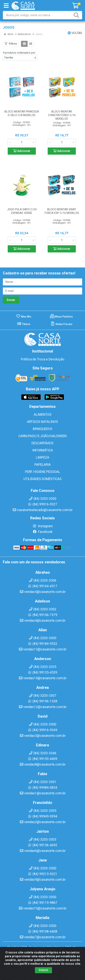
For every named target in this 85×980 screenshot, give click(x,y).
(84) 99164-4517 (42, 586)
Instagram (43, 526)
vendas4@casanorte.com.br (43, 621)
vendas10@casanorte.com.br (43, 908)
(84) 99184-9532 (42, 644)
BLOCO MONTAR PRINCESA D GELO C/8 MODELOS (22, 113)
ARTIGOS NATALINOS (42, 422)
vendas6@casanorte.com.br (43, 851)
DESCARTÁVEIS (42, 443)
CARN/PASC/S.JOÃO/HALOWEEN (42, 436)
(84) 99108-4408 (42, 931)
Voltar (75, 33)
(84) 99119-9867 (42, 903)
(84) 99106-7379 (42, 615)
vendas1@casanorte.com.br (43, 793)
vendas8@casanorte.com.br (43, 764)
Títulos (24, 324)
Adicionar (22, 151)
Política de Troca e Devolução (42, 359)
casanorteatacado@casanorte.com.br (42, 510)
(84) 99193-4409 (42, 759)
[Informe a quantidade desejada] (22, 142)
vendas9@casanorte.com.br (43, 880)
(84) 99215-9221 (42, 874)
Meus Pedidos (61, 317)
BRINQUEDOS (43, 429)
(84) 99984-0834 (42, 788)
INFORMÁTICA (43, 450)
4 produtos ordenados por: (19, 53)
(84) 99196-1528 (42, 701)
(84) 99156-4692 (42, 845)
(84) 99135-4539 (42, 672)
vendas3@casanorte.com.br (43, 736)
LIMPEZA (42, 457)
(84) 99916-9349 (42, 730)
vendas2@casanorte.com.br (43, 822)
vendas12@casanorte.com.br (43, 707)
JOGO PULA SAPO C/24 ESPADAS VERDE (22, 211)
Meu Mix (24, 317)
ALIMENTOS (43, 415)
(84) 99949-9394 (42, 816)
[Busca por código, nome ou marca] (38, 15)
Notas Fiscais (61, 324)
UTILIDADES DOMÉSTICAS (42, 479)
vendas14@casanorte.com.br (43, 678)
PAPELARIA (42, 465)
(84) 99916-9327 (42, 504)
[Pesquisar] (77, 15)
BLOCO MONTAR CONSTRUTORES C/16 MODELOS (62, 115)
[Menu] (6, 6)
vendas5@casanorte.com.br (43, 592)
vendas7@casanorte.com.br (43, 937)
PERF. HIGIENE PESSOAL (42, 472)
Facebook (43, 532)
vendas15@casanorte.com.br (43, 649)
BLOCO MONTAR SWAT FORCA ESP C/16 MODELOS (62, 211)
